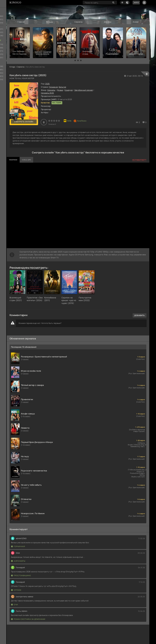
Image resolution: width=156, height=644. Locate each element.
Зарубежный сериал (84, 90)
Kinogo (12, 66)
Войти (134, 2)
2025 (47, 83)
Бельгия (62, 87)
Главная (21, 22)
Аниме (136, 22)
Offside (16, 590)
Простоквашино (21, 575)
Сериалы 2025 (47, 93)
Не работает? (139, 159)
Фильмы (50, 22)
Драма (60, 90)
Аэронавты (18, 561)
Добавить (140, 315)
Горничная (18, 546)
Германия (53, 87)
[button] (75, 60)
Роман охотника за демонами (28, 619)
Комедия (69, 90)
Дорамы (108, 22)
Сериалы (78, 22)
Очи (14, 604)
